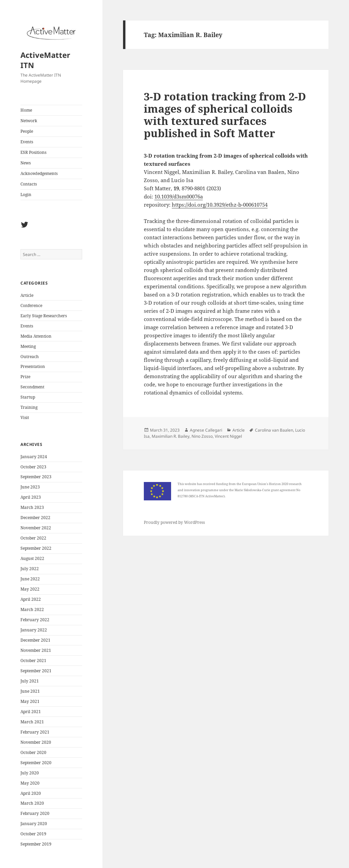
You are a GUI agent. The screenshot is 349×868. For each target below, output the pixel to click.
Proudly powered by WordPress (174, 522)
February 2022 (35, 620)
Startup (28, 397)
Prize (25, 377)
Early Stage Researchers (44, 316)
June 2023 (30, 487)
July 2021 (30, 681)
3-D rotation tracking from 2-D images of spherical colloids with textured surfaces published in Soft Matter (225, 115)
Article (27, 295)
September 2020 (36, 763)
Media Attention (36, 336)
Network (29, 121)
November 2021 (36, 650)
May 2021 (30, 701)
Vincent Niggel (228, 436)
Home (26, 110)
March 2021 (32, 722)
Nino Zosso (202, 436)
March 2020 (32, 803)
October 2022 (33, 538)
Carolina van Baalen (274, 430)
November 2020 (36, 742)
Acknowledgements (39, 173)
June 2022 (30, 579)
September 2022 (36, 548)
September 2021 (36, 671)
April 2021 (31, 712)
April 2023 (31, 497)
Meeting (28, 346)
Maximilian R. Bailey (171, 436)
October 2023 (33, 467)
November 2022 (36, 528)
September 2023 (36, 477)
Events (27, 142)
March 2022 (32, 609)
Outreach (30, 357)
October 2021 (33, 661)
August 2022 (32, 558)
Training (29, 407)
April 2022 (31, 599)
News (26, 163)
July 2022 (30, 569)
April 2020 (31, 793)
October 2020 (33, 752)
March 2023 (32, 507)
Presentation (33, 366)
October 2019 (33, 834)
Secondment (32, 387)
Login (26, 195)
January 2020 (34, 824)
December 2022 (35, 518)
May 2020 (30, 783)
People (27, 131)
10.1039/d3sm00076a (179, 196)
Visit (25, 417)
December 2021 (35, 640)
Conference (31, 306)
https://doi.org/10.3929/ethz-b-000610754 (220, 205)
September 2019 (36, 844)
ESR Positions (33, 152)
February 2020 (35, 813)
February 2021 (35, 732)
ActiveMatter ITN (45, 60)
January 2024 (34, 457)
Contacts (29, 184)
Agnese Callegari (206, 430)
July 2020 (30, 773)
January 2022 (34, 630)
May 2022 (30, 589)
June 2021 (30, 691)
